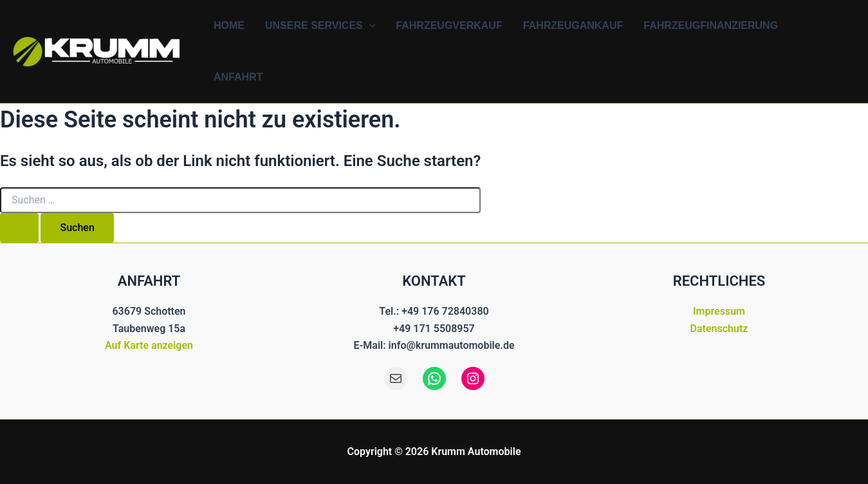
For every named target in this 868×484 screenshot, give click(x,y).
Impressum (719, 311)
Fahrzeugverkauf (449, 25)
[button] (369, 26)
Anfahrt (238, 77)
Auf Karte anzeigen (149, 345)
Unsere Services (320, 26)
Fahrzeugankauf (573, 25)
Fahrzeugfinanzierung (711, 25)
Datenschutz (719, 329)
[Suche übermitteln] (19, 228)
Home (229, 25)
